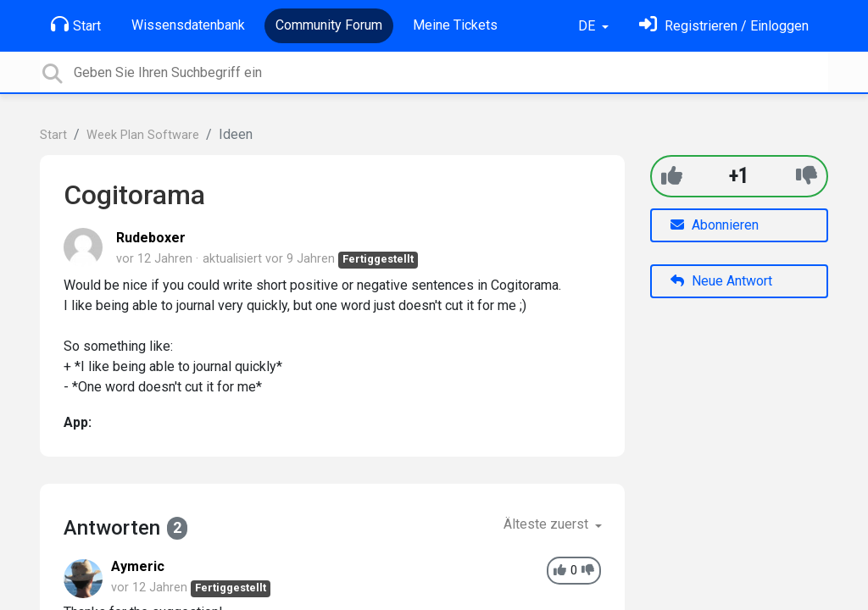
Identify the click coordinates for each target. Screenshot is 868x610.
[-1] (807, 176)
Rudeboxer (151, 238)
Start (76, 25)
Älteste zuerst (548, 524)
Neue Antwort (721, 281)
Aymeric (138, 566)
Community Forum (329, 25)
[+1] (672, 176)
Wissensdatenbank (188, 25)
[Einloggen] (724, 26)
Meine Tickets (455, 25)
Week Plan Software (143, 135)
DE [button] (588, 26)
